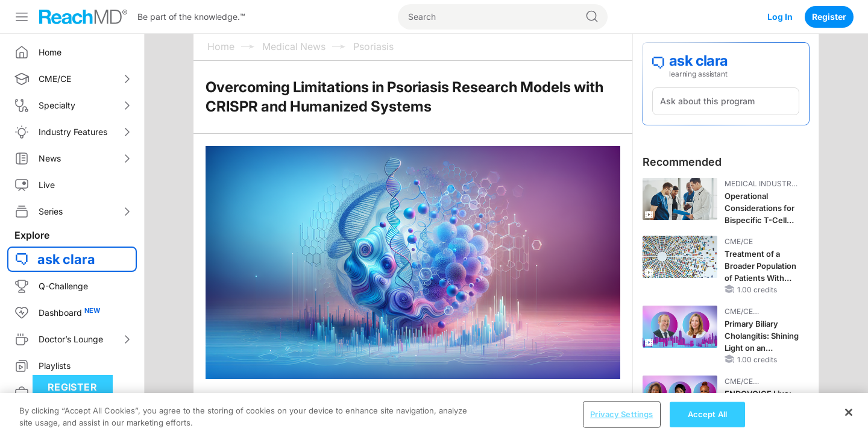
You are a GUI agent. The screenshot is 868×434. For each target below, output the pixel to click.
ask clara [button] (66, 259)
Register (829, 17)
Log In (780, 17)
